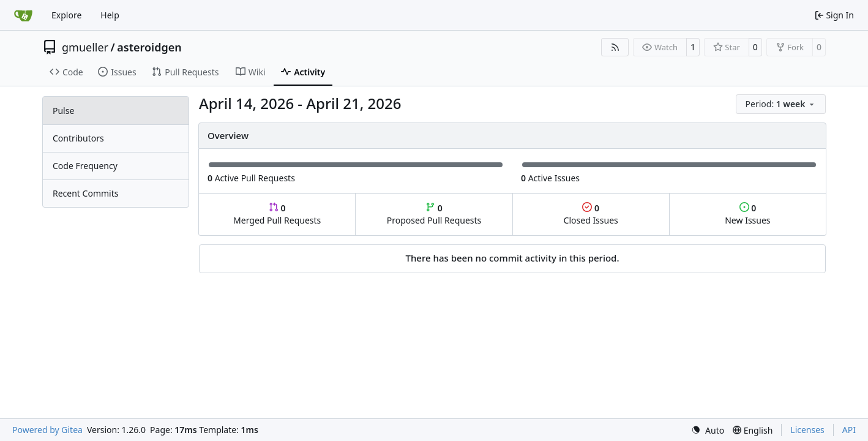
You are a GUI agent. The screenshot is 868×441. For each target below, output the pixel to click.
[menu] (781, 104)
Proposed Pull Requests (434, 214)
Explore (66, 15)
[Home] (23, 15)
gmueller (85, 47)
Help (110, 15)
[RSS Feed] (615, 47)
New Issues (747, 214)
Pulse (63, 111)
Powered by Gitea (47, 430)
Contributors (78, 138)
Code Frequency (85, 166)
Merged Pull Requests (277, 214)
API (849, 430)
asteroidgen (149, 47)
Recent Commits (85, 193)
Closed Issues (591, 214)
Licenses (807, 430)
